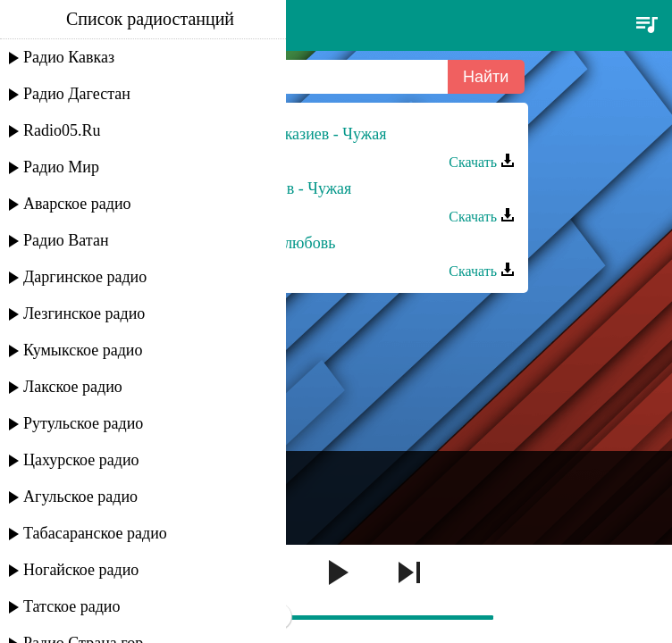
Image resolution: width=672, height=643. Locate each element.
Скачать (482, 162)
